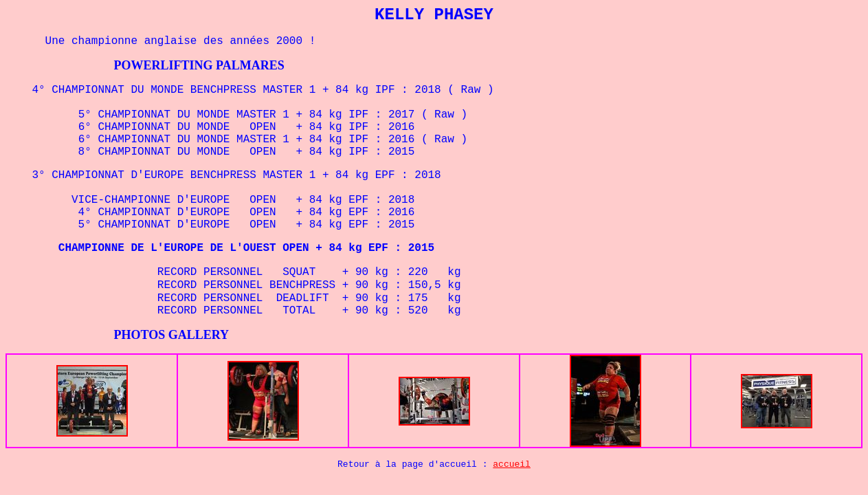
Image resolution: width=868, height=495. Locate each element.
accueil (512, 464)
